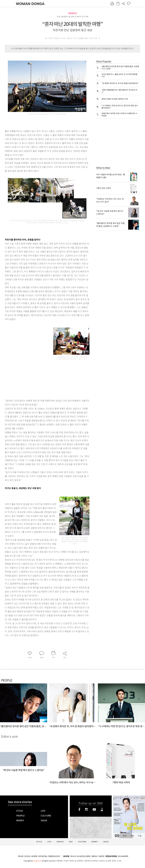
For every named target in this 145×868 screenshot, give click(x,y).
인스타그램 (86, 809)
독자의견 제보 (43, 856)
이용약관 (101, 856)
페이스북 (79, 809)
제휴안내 (94, 856)
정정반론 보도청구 (54, 856)
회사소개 (73, 856)
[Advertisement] (41, 379)
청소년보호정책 (123, 856)
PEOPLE (73, 13)
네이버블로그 (102, 809)
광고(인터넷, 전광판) (84, 856)
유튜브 (94, 809)
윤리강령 (34, 856)
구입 (140, 836)
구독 (132, 836)
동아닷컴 (66, 856)
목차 (125, 836)
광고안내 (27, 856)
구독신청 (20, 856)
